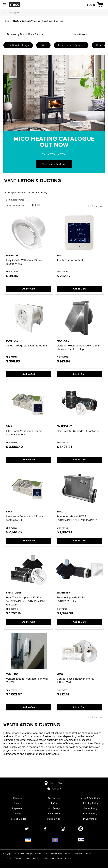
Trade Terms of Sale (82, 854)
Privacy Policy (90, 819)
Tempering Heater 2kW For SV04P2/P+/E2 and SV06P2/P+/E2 (77, 518)
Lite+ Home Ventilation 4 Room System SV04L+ (24, 518)
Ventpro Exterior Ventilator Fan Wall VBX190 (27, 681)
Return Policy (90, 808)
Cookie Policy (90, 814)
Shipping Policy (90, 803)
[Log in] (88, 5)
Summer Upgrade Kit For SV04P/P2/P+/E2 (71, 599)
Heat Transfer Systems (71, 45)
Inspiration (18, 808)
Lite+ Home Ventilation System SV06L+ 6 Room (24, 433)
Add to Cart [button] (29, 289)
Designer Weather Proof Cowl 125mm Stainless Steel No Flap (79, 347)
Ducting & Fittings (18, 45)
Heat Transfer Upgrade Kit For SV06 (78, 431)
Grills (43, 45)
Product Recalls (64, 858)
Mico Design (54, 808)
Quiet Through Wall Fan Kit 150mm (26, 346)
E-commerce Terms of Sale (58, 854)
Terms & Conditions (90, 798)
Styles (18, 814)
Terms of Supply (14, 858)
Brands (18, 803)
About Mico (54, 814)
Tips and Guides (18, 819)
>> (101, 206)
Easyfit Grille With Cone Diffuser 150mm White (25, 262)
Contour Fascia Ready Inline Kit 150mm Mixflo (75, 681)
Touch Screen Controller (71, 260)
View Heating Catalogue (54, 164)
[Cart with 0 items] (102, 5)
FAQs (54, 803)
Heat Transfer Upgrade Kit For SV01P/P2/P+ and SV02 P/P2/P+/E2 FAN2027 (27, 601)
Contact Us (54, 798)
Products (18, 798)
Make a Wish (54, 819)
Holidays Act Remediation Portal (39, 858)
